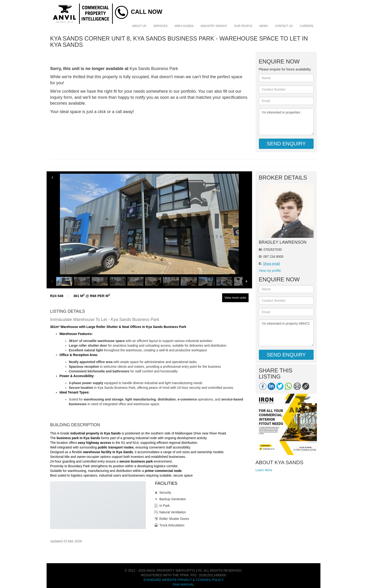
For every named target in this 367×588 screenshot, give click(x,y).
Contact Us (284, 26)
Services (160, 26)
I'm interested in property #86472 (286, 333)
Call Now (147, 12)
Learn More (264, 470)
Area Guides (184, 26)
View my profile (270, 271)
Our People (243, 26)
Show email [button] (271, 264)
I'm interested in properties (286, 122)
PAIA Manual (183, 584)
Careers (307, 26)
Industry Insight (214, 26)
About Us (139, 26)
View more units (235, 298)
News (264, 26)
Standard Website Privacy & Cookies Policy (183, 580)
